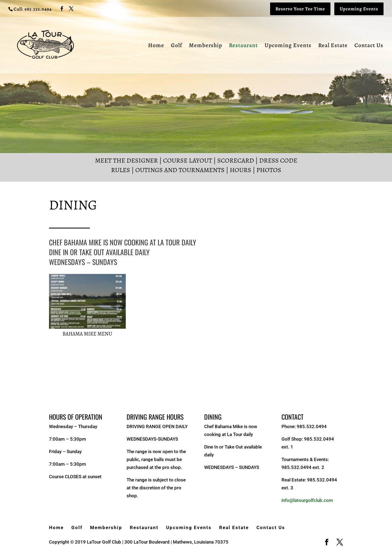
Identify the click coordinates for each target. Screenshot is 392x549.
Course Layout (188, 160)
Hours (241, 170)
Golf (177, 46)
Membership (206, 46)
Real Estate (333, 46)
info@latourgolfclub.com (307, 500)
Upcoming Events (359, 9)
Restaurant (243, 46)
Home (156, 46)
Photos (269, 170)
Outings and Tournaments (180, 170)
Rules (121, 170)
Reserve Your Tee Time (300, 9)
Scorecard (236, 160)
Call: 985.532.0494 (33, 9)
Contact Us (369, 46)
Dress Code (278, 160)
